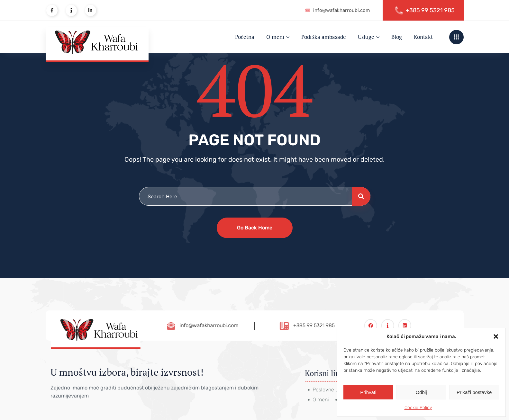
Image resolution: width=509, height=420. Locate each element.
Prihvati (368, 392)
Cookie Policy (418, 408)
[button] (496, 336)
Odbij (421, 392)
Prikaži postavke (474, 392)
